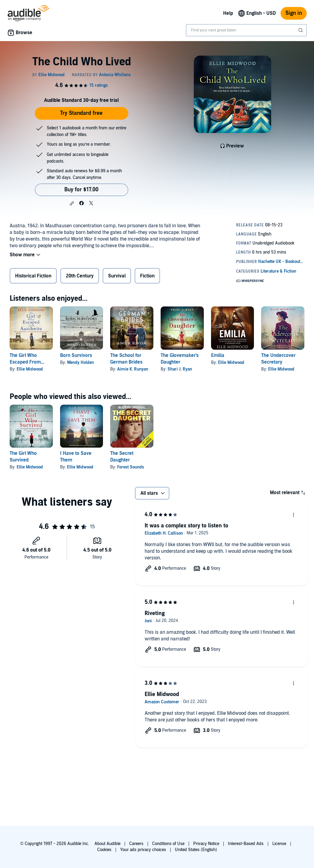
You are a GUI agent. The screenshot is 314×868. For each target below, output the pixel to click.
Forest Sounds (131, 467)
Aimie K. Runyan (133, 369)
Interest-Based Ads (246, 844)
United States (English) (196, 850)
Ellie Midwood (30, 369)
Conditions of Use (168, 844)
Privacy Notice (206, 844)
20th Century (80, 276)
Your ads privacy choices (143, 850)
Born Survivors (76, 355)
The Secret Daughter (122, 457)
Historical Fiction (33, 276)
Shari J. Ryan (180, 369)
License (279, 844)
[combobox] (246, 30)
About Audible (107, 844)
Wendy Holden (80, 363)
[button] (72, 203)
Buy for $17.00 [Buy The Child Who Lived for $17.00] (81, 190)
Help (228, 13)
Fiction (147, 276)
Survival (117, 276)
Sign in (294, 13)
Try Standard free (81, 113)
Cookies (104, 850)
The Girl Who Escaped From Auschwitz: (25, 362)
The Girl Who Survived (23, 457)
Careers (136, 844)
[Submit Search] (301, 30)
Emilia (218, 355)
